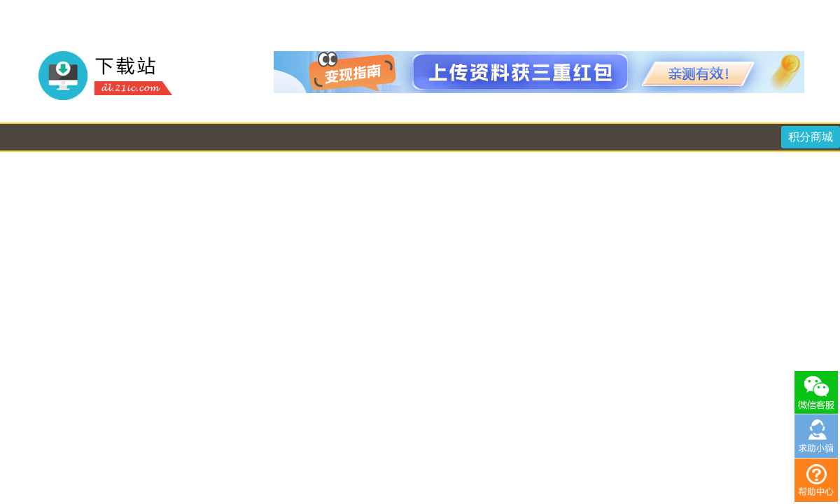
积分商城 (811, 137)
